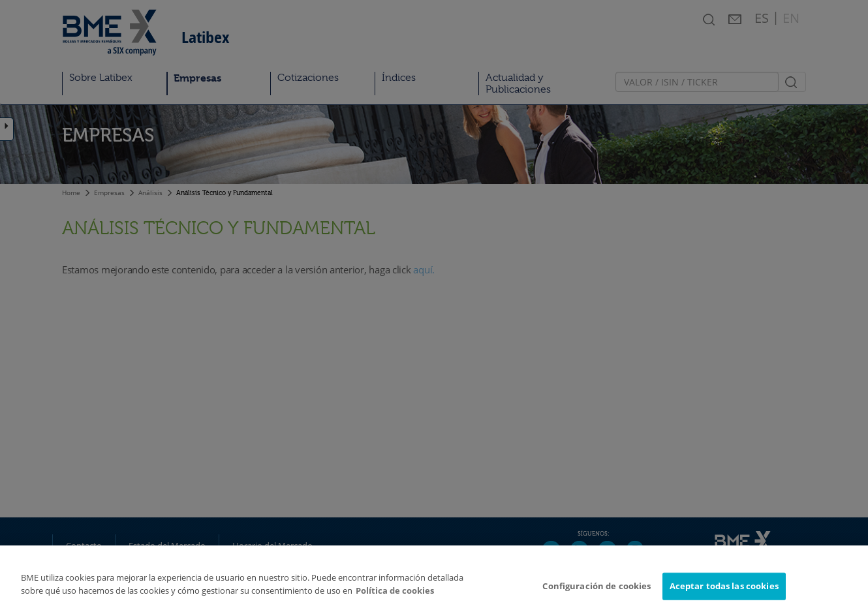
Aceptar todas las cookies (724, 592)
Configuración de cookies (597, 592)
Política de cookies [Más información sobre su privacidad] (395, 596)
